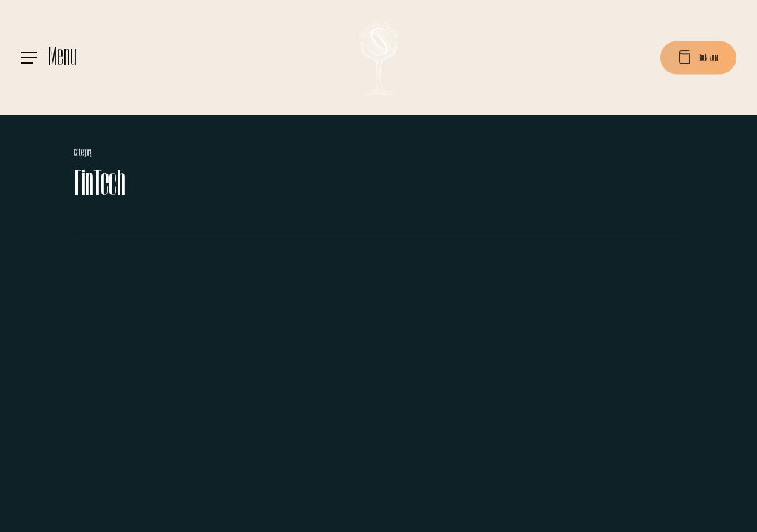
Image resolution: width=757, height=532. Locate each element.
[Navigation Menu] (49, 58)
